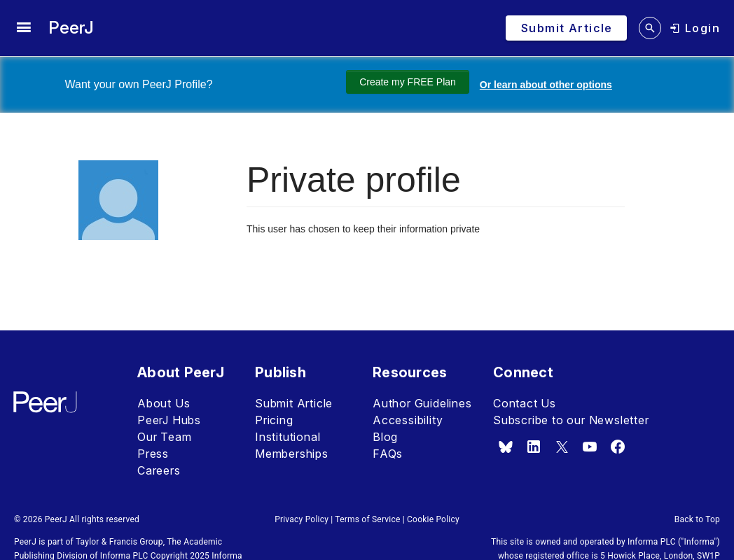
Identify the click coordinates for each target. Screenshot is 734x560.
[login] (695, 28)
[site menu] (23, 28)
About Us (164, 403)
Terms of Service (367, 519)
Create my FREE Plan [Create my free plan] (399, 82)
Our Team (164, 437)
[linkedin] (534, 447)
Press (153, 454)
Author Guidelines (422, 403)
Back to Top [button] (697, 519)
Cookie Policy (433, 519)
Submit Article (294, 403)
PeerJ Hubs (169, 420)
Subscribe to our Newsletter (571, 420)
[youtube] (590, 447)
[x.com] (562, 447)
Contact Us (525, 403)
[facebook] (618, 447)
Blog (385, 437)
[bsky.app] (506, 447)
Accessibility (408, 420)
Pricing (274, 420)
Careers (159, 470)
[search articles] (650, 28)
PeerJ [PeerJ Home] (71, 28)
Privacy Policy (302, 519)
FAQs (388, 454)
